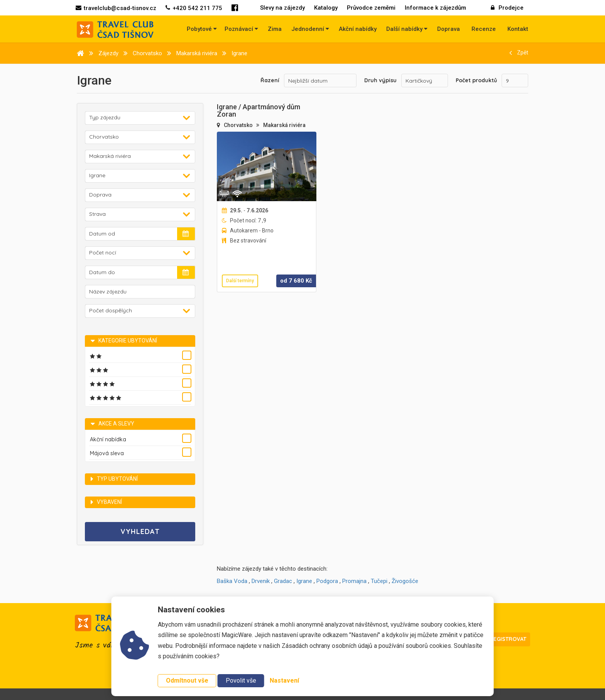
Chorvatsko (239, 125)
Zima (275, 29)
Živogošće (405, 581)
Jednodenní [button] (310, 29)
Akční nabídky (358, 29)
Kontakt (518, 29)
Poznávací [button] (241, 29)
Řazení (270, 80)
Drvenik (261, 581)
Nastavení (284, 681)
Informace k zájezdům (435, 8)
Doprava (449, 29)
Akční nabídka (108, 439)
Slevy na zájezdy (282, 8)
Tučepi (379, 581)
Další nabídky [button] (407, 29)
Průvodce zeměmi (371, 8)
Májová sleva (107, 453)
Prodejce (507, 8)
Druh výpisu (380, 80)
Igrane (304, 581)
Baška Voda (232, 581)
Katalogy (326, 8)
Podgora (327, 581)
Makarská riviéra (284, 125)
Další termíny (240, 281)
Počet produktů (476, 80)
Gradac (283, 581)
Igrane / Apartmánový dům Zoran (259, 111)
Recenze (484, 29)
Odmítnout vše (187, 681)
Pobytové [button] (202, 29)
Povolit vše (241, 681)
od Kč (296, 281)
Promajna (354, 581)
